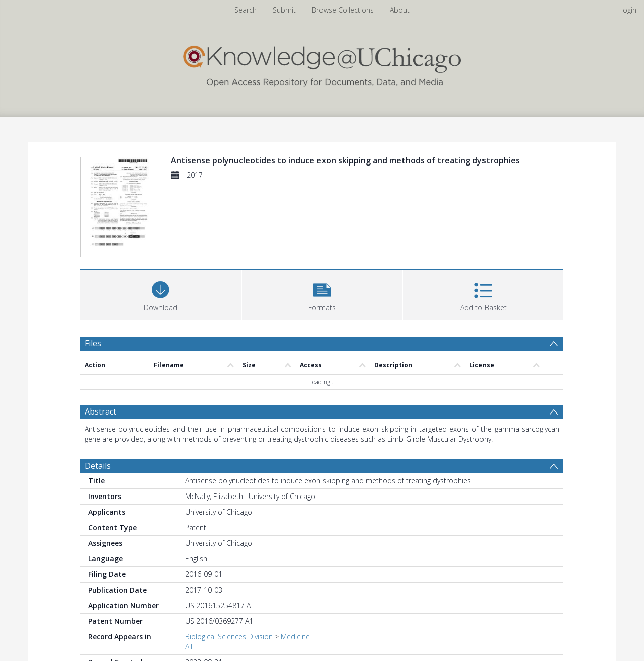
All (189, 647)
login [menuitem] (629, 10)
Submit (284, 10)
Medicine (295, 637)
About (400, 10)
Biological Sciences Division (229, 637)
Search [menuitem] (246, 10)
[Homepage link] (322, 64)
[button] (322, 294)
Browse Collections (343, 10)
